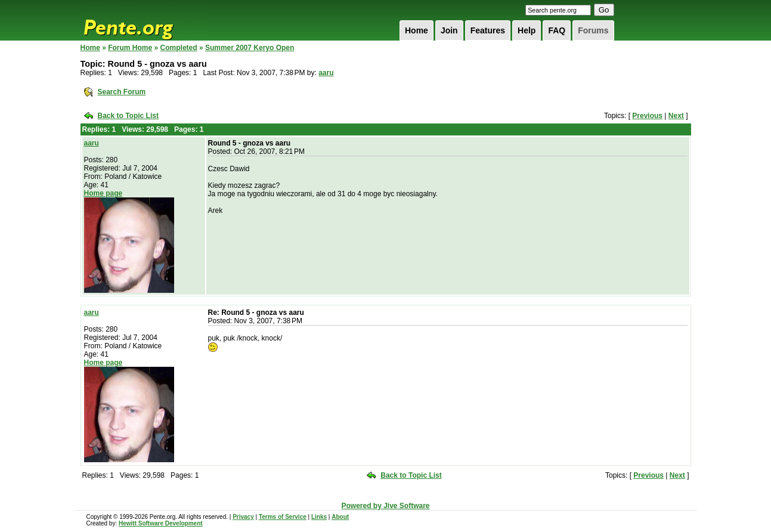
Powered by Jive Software (385, 506)
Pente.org (144, 20)
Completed (179, 48)
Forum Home (130, 48)
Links (319, 517)
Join (449, 30)
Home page (103, 193)
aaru (326, 73)
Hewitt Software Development (161, 523)
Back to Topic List (128, 116)
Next (676, 116)
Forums (593, 30)
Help (527, 30)
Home (417, 30)
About (340, 517)
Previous (647, 116)
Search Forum (122, 92)
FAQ (557, 30)
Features (488, 30)
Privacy (243, 517)
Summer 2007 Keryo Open (250, 48)
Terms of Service (283, 517)
